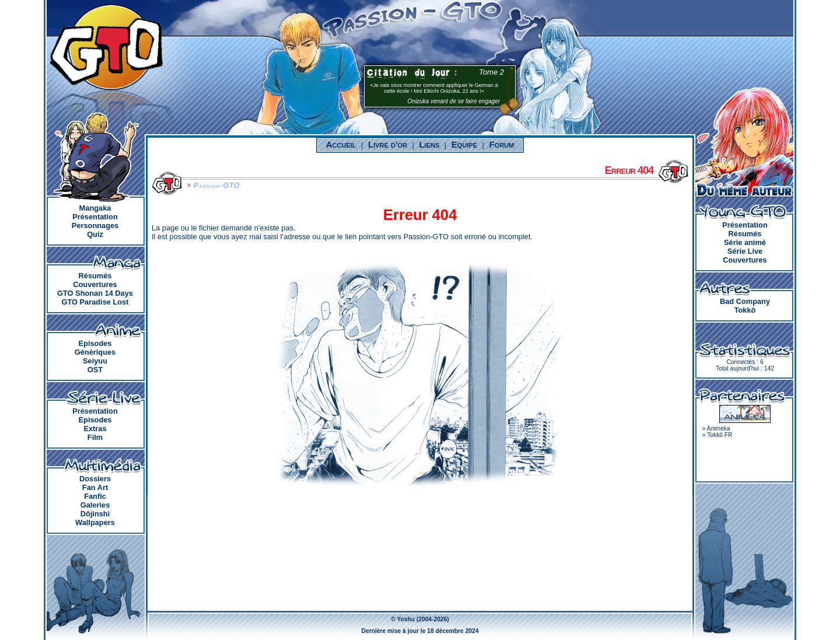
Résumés (95, 276)
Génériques (95, 352)
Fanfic (95, 496)
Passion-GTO (217, 186)
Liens (429, 144)
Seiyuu (95, 361)
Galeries (95, 505)
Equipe (464, 144)
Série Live (745, 251)
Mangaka (95, 208)
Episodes (95, 343)
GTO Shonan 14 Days (95, 293)
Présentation (95, 217)
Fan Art (95, 487)
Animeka (719, 429)
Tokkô (745, 310)
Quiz (95, 234)
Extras (95, 429)
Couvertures (95, 284)
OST (95, 370)
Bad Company (745, 301)
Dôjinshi (95, 514)
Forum (501, 144)
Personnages (95, 225)
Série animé (745, 242)
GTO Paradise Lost (95, 302)
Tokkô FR (720, 435)
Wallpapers (95, 522)
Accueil (341, 144)
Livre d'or (388, 144)
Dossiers (95, 479)
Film (95, 437)
